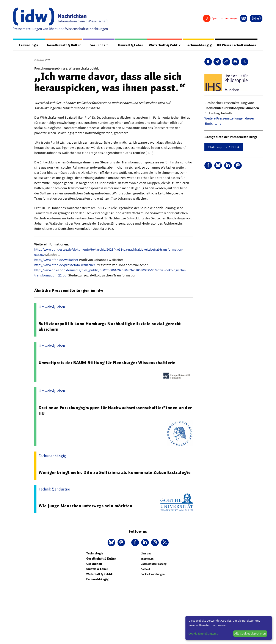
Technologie (29, 45)
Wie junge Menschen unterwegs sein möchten (85, 506)
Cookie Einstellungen (153, 574)
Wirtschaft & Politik (165, 45)
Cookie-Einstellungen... (203, 633)
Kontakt (145, 569)
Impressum (147, 559)
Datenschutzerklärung (154, 564)
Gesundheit (99, 45)
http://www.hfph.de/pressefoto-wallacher (65, 265)
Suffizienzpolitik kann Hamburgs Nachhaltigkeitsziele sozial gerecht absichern (110, 326)
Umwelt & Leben (131, 45)
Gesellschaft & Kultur (64, 45)
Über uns (146, 553)
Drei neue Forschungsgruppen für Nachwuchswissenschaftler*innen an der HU (115, 410)
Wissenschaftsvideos (236, 45)
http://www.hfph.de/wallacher (56, 260)
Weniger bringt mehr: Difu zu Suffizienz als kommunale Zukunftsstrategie (115, 472)
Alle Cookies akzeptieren (250, 633)
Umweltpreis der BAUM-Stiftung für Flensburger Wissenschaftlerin (107, 363)
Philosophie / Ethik (224, 147)
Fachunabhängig (198, 45)
